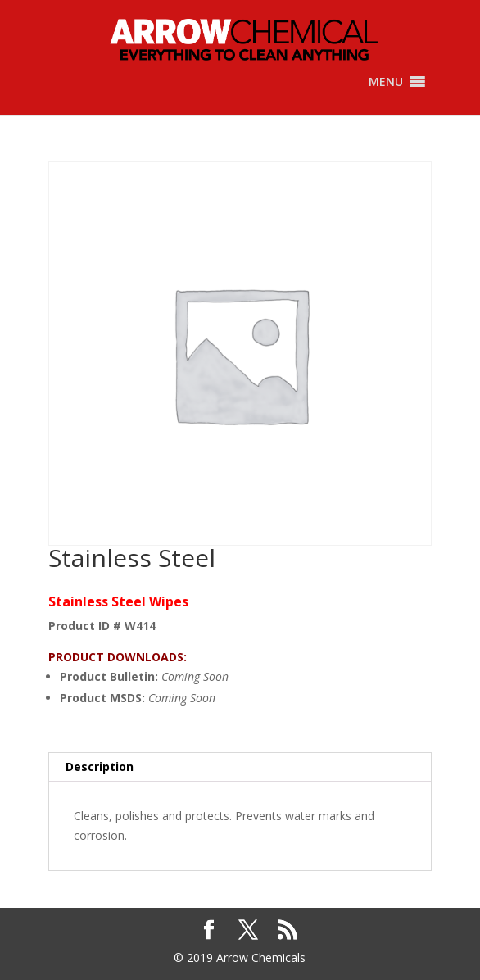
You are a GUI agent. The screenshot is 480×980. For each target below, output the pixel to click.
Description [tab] (100, 767)
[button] (386, 82)
